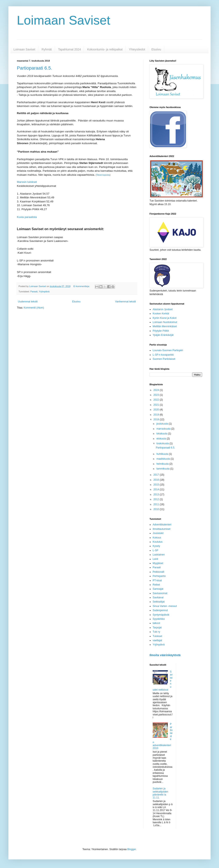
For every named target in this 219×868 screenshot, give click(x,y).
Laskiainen (159, 555)
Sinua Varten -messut (165, 606)
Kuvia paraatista (27, 217)
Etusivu (156, 49)
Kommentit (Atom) (34, 308)
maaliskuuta (164, 459)
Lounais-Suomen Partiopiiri (168, 350)
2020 (157, 410)
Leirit (155, 559)
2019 (157, 415)
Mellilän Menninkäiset (165, 326)
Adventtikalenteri (162, 525)
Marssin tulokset (27, 182)
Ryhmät (47, 49)
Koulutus (158, 542)
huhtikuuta (163, 454)
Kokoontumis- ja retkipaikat (105, 49)
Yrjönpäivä (44, 292)
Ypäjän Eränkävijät (163, 335)
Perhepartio (159, 576)
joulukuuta (163, 424)
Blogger (132, 849)
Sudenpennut (160, 610)
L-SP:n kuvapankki (163, 355)
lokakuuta (162, 434)
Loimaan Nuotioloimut (165, 322)
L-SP (156, 550)
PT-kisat (157, 580)
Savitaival (158, 598)
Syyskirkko (159, 619)
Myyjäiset (158, 563)
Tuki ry (156, 632)
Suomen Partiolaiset (164, 359)
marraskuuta (164, 429)
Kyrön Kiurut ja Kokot (165, 318)
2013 (157, 495)
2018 (157, 419)
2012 (157, 499)
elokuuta (162, 439)
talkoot (156, 623)
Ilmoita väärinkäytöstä (165, 655)
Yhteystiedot (137, 49)
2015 (157, 485)
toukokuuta (163, 443)
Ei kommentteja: (82, 286)
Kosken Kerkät (161, 314)
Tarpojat (157, 628)
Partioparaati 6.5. (35, 68)
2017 (157, 475)
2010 (157, 509)
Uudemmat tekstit (28, 302)
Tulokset (157, 636)
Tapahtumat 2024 (69, 49)
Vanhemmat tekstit (126, 302)
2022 (157, 400)
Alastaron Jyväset (163, 309)
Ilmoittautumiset (162, 529)
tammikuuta (163, 469)
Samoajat (158, 589)
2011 (157, 504)
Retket (156, 585)
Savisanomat (160, 593)
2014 (157, 489)
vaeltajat (157, 640)
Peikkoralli (158, 572)
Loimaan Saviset (64, 20)
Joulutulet (158, 533)
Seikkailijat (159, 602)
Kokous (157, 538)
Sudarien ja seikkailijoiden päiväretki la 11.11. (160, 793)
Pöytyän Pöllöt (161, 331)
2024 (157, 390)
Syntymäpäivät (161, 615)
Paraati (34, 292)
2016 (157, 480)
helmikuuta (163, 464)
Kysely (156, 546)
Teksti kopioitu (103, 175)
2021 (157, 405)
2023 (157, 395)
